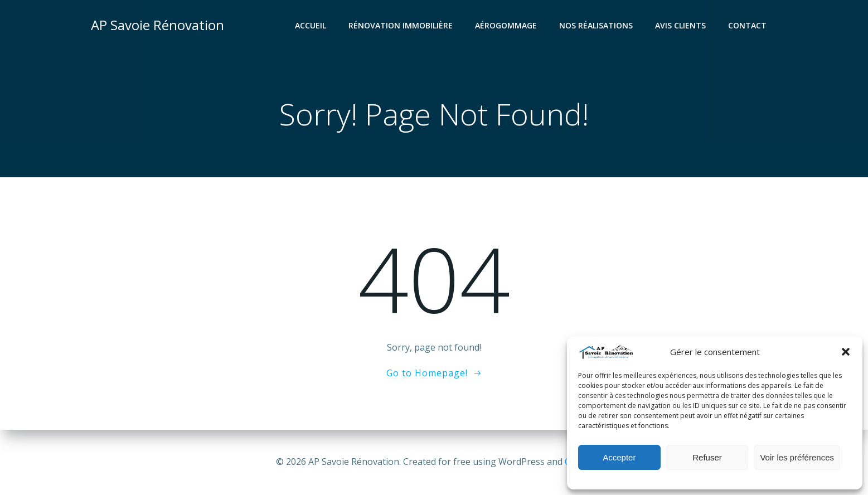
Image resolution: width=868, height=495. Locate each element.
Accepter (619, 457)
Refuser (707, 457)
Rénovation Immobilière (401, 25)
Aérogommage (506, 25)
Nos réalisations (596, 25)
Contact (747, 25)
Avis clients (680, 25)
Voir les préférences (797, 457)
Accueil (311, 25)
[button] (846, 352)
